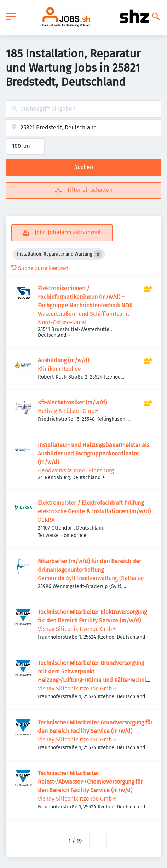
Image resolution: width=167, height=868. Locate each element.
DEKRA (46, 520)
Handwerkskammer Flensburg (76, 471)
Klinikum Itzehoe (59, 369)
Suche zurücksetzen (40, 268)
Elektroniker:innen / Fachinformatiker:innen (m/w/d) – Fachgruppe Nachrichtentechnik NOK (85, 297)
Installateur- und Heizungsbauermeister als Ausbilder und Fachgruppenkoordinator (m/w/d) (94, 453)
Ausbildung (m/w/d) (64, 360)
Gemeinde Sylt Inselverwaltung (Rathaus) (91, 578)
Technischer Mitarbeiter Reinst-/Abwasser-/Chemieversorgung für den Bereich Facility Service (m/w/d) (90, 782)
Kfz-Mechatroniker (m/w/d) (72, 402)
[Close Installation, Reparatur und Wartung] (98, 254)
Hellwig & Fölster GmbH (68, 411)
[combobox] (83, 109)
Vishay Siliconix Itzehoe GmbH (77, 629)
